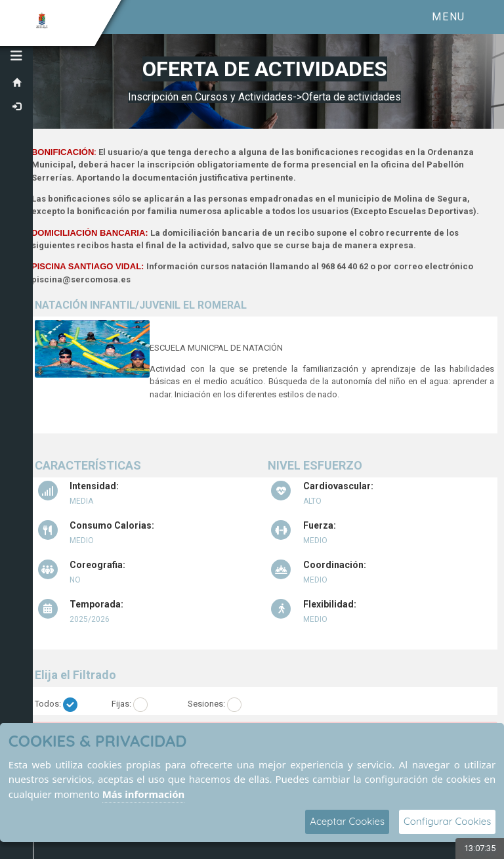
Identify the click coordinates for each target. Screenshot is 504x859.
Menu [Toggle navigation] (448, 17)
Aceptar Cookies (347, 821)
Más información (144, 794)
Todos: (48, 704)
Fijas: (121, 704)
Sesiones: (206, 704)
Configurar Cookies (447, 821)
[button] (16, 56)
